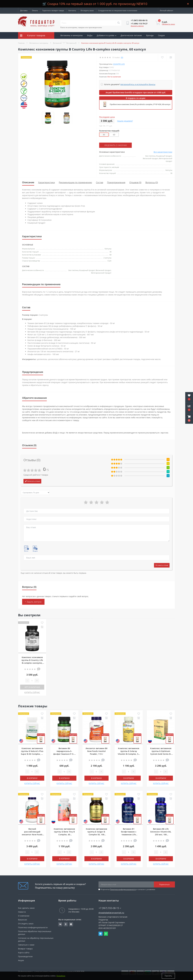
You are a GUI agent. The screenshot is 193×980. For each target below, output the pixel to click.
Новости (22, 912)
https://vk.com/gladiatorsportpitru (60, 924)
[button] (189, 419)
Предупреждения (116, 182)
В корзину (32, 778)
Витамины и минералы (72, 35)
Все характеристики (163, 152)
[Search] (118, 23)
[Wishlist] (162, 57)
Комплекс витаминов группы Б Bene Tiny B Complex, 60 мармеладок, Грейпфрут (64, 835)
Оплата (35, 11)
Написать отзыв (32, 481)
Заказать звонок (137, 26)
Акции (63, 42)
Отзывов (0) (135, 182)
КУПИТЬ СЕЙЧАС (32, 692)
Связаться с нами (26, 945)
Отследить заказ (87, 11)
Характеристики (47, 182)
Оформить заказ (168, 24)
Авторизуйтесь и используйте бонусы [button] (138, 84)
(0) (122, 57)
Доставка (24, 11)
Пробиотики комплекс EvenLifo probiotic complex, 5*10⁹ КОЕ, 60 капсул (140, 104)
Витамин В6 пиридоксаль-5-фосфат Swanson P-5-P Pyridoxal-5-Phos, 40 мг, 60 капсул (64, 754)
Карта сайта (24, 953)
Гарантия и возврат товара (53, 11)
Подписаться (164, 884)
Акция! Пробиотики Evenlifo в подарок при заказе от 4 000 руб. (136, 92)
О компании (24, 916)
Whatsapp (106, 934)
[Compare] (171, 57)
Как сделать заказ (26, 908)
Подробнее (61, 976)
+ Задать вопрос (33, 602)
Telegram (101, 934)
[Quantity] (32, 681)
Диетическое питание (131, 35)
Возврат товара (25, 949)
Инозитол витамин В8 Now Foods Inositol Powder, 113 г (96, 751)
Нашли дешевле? (125, 121)
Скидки (161, 35)
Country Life (119, 64)
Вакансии (23, 920)
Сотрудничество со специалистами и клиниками (118, 11)
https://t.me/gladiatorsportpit (71, 924)
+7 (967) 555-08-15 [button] (110, 908)
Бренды (150, 35)
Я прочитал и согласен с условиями (128, 889)
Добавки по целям (107, 35)
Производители (25, 956)
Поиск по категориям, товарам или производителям (81, 27)
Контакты (72, 11)
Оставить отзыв (162, 565)
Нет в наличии (32, 687)
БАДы (90, 35)
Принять (168, 976)
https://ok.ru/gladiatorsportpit (66, 924)
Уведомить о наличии (116, 145)
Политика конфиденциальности (123, 889)
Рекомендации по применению (75, 182)
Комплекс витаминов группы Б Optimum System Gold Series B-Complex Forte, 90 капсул (161, 754)
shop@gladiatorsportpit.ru (111, 913)
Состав (100, 182)
